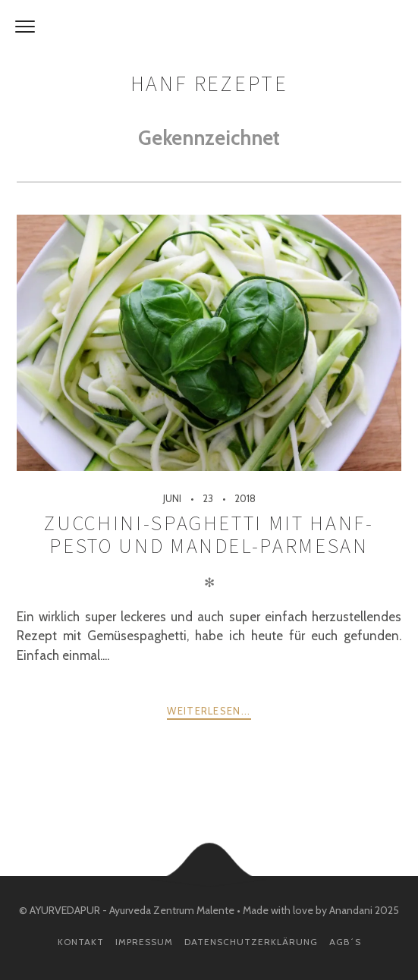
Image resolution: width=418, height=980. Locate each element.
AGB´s (345, 942)
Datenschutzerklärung (251, 942)
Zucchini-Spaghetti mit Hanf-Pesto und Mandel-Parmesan (209, 534)
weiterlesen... (209, 711)
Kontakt (81, 942)
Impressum (144, 942)
